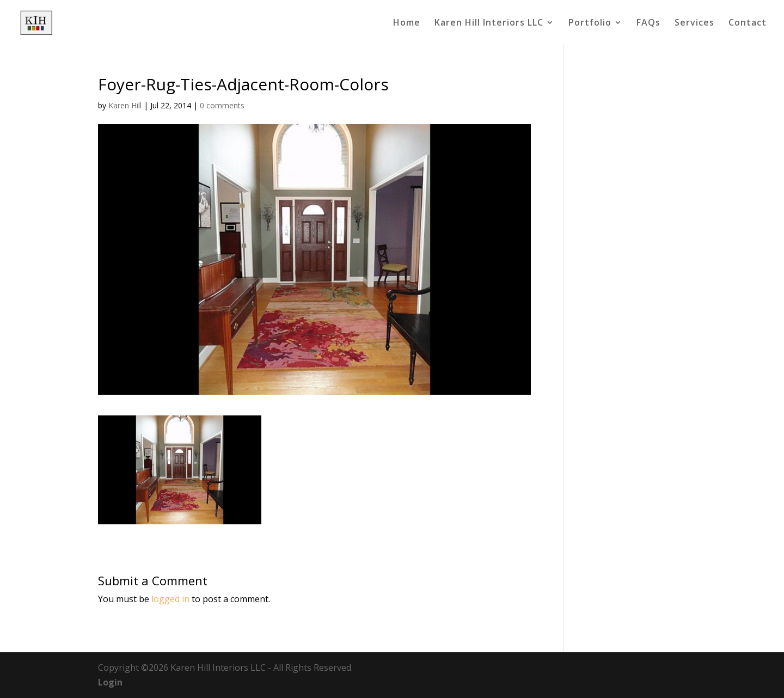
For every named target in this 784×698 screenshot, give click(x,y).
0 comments (222, 105)
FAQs (648, 23)
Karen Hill (125, 105)
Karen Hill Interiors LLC (489, 23)
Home (407, 23)
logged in (170, 599)
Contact (748, 23)
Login (110, 682)
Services (694, 23)
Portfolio (590, 23)
